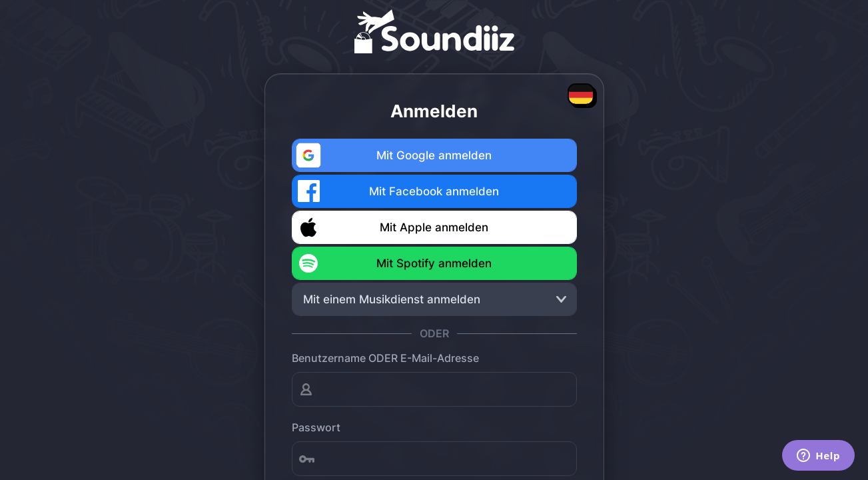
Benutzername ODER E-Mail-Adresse (385, 358)
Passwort (316, 427)
